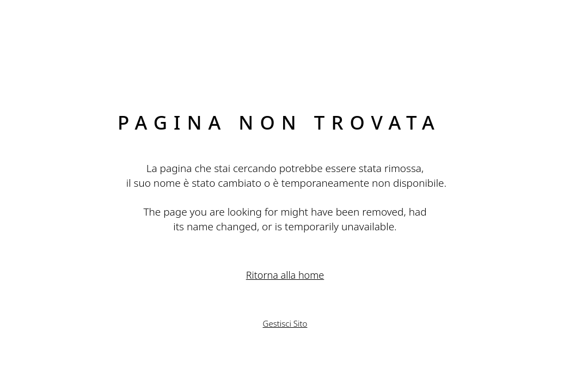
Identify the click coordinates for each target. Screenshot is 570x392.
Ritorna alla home (285, 275)
